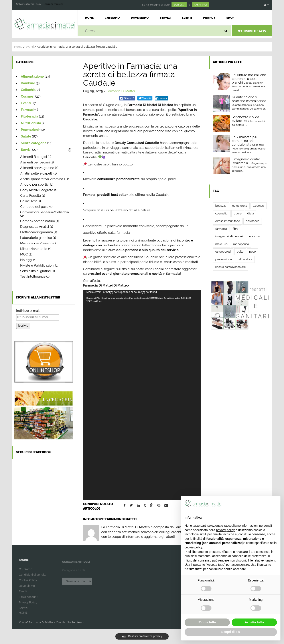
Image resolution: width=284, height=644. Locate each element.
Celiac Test (29, 201)
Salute (26, 136)
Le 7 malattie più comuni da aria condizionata (245, 141)
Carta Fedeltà (31, 196)
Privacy (209, 18)
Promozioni (30, 130)
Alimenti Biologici (34, 157)
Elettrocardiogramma (36, 232)
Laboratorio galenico (36, 238)
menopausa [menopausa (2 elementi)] (241, 244)
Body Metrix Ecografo (37, 190)
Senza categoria (34, 143)
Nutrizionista (31, 123)
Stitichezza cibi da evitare (246, 119)
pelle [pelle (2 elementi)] (240, 252)
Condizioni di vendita (33, 578)
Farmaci (27, 110)
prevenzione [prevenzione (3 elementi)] (224, 259)
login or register (53, 4)
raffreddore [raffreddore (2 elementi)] (245, 259)
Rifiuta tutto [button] (207, 622)
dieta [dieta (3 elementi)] (251, 213)
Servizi (165, 18)
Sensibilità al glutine (35, 271)
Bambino (28, 83)
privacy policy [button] (225, 530)
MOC (24, 254)
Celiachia (28, 90)
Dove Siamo (140, 18)
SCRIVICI (179, 5)
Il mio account (28, 600)
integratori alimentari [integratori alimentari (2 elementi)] (229, 236)
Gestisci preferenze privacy (142, 636)
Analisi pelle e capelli (36, 173)
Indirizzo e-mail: (28, 311)
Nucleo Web (75, 622)
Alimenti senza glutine (37, 168)
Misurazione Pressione (37, 243)
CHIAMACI (201, 5)
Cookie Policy (28, 584)
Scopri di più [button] (231, 632)
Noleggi (26, 260)
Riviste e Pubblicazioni (37, 265)
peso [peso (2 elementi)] (252, 252)
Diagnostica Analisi (35, 227)
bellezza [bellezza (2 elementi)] (221, 206)
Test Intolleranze (33, 277)
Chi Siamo (112, 18)
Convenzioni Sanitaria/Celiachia (44, 212)
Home (90, 18)
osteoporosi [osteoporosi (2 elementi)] (223, 252)
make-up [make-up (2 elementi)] (221, 244)
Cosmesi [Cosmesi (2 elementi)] (259, 206)
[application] (142, 395)
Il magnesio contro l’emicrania (246, 161)
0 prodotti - (252, 31)
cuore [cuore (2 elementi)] (238, 213)
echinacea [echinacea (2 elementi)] (253, 221)
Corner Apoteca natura (38, 221)
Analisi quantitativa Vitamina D (43, 179)
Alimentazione (32, 77)
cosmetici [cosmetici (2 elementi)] (222, 213)
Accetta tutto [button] (254, 622)
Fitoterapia (30, 116)
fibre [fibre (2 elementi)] (236, 229)
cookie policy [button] (193, 547)
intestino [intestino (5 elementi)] (254, 236)
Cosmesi (28, 96)
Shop (230, 18)
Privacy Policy (28, 606)
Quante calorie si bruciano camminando (249, 99)
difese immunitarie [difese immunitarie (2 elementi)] (228, 221)
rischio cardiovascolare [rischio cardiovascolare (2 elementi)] (231, 267)
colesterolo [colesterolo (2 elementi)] (240, 206)
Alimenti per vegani (35, 162)
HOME (23, 616)
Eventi (187, 18)
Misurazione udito (34, 249)
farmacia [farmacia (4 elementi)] (221, 229)
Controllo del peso (34, 207)
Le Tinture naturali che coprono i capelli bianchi (249, 79)
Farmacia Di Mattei (121, 91)
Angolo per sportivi (35, 185)
